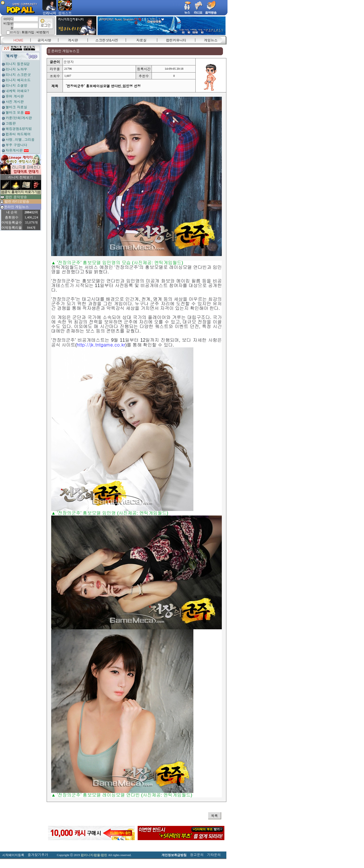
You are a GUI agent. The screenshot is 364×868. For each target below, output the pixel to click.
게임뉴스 (211, 40)
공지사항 (44, 40)
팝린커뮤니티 (176, 40)
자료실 (141, 40)
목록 (214, 816)
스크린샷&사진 (107, 40)
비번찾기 (43, 32)
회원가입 (28, 32)
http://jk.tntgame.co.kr (101, 345)
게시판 (73, 40)
